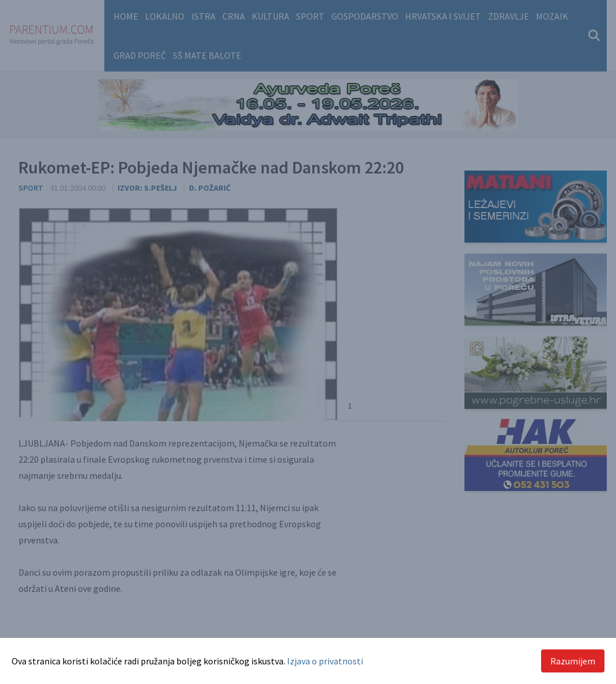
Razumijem (573, 661)
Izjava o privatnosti (325, 661)
